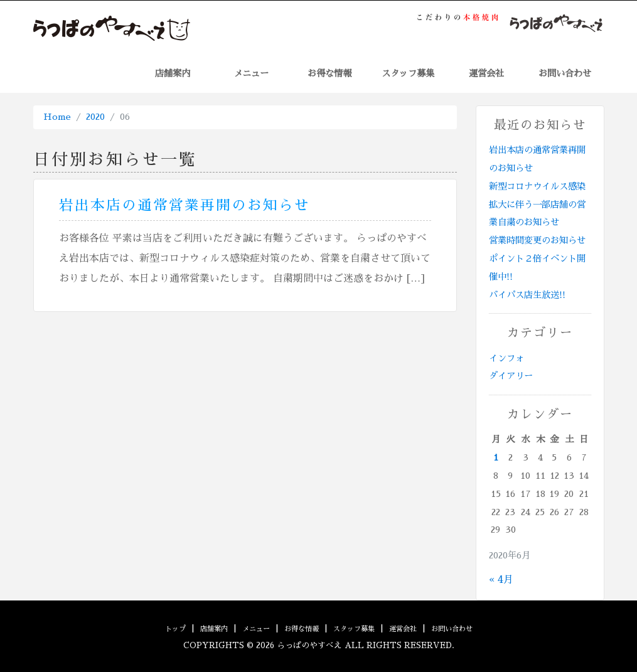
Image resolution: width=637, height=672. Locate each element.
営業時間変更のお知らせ (537, 240)
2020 (95, 117)
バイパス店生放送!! (527, 295)
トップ (175, 629)
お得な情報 (329, 73)
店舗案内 (173, 73)
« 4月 (501, 580)
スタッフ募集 (408, 73)
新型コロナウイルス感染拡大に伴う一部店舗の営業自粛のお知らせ (537, 205)
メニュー (251, 73)
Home (57, 117)
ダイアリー (511, 376)
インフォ (506, 358)
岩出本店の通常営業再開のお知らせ (185, 205)
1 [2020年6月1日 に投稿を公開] (496, 457)
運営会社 (486, 73)
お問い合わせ (565, 73)
